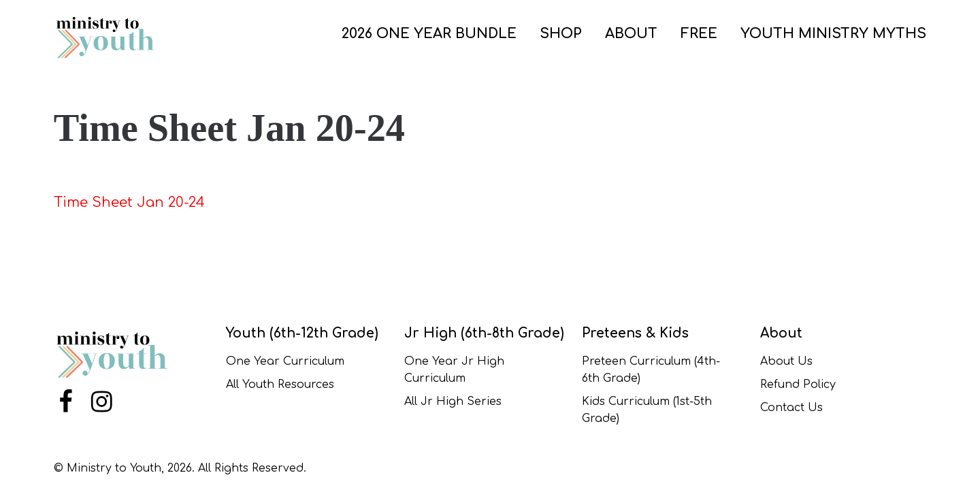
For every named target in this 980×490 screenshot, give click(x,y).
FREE (699, 34)
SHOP (561, 34)
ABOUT (631, 34)
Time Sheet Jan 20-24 (129, 202)
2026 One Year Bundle (429, 34)
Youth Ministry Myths (833, 34)
